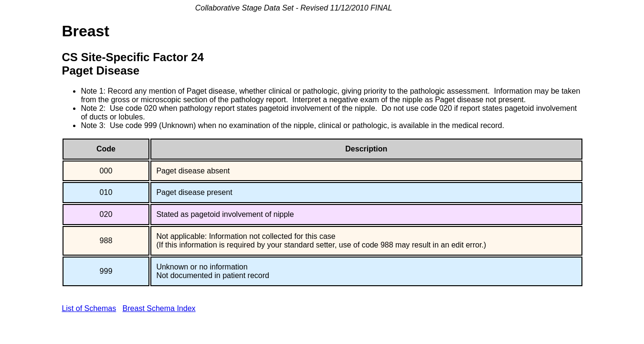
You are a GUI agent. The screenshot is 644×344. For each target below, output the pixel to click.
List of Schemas (89, 308)
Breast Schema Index (159, 308)
